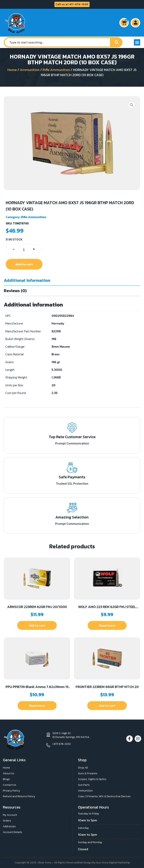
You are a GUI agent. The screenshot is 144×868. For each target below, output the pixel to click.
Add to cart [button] (37, 625)
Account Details (13, 832)
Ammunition (30, 70)
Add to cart (24, 264)
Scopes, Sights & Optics (92, 779)
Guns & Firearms (88, 773)
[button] (137, 42)
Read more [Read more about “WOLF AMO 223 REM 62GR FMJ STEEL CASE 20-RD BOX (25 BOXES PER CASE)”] (107, 625)
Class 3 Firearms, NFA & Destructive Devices (104, 796)
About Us (8, 773)
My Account (10, 815)
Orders (7, 821)
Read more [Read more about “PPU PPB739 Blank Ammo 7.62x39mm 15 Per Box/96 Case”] (37, 706)
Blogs (6, 779)
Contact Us (10, 785)
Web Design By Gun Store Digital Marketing (104, 863)
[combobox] (57, 42)
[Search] (117, 42)
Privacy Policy (11, 791)
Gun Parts (84, 785)
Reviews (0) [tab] (15, 291)
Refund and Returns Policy (19, 796)
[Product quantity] (24, 250)
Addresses (9, 826)
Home (12, 70)
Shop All (83, 768)
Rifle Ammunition (56, 70)
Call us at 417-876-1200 (72, 4)
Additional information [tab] (27, 280)
